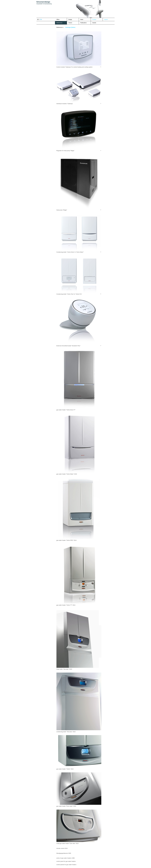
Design (70, 20)
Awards (94, 23)
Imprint (106, 20)
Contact (94, 20)
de (38, 20)
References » (60, 27)
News (82, 20)
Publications (83, 23)
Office (58, 20)
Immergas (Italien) (70, 27)
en (41, 20)
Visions (70, 23)
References (59, 23)
